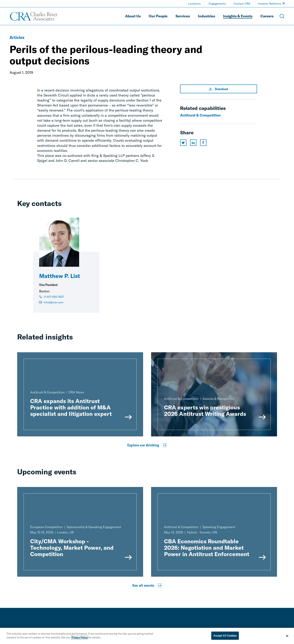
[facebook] (267, 630)
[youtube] (275, 630)
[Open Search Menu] (282, 16)
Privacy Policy (80, 640)
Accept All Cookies (225, 638)
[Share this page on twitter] (183, 143)
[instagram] (283, 630)
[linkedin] (259, 630)
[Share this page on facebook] (203, 143)
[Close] (287, 638)
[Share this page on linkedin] (193, 143)
